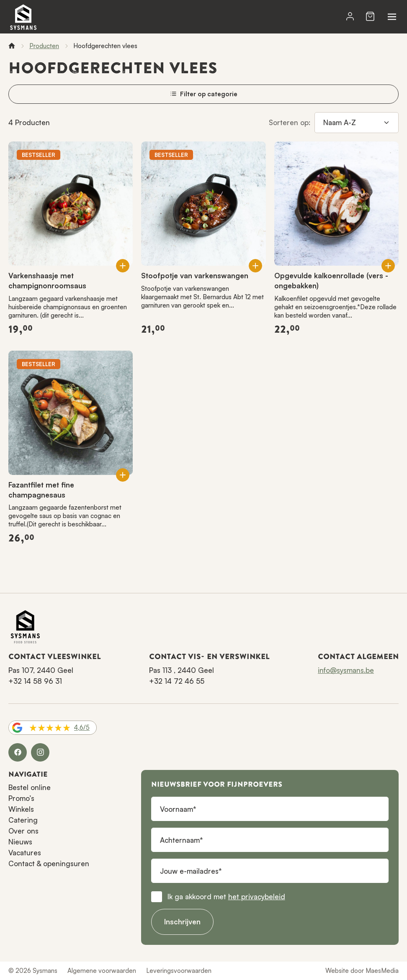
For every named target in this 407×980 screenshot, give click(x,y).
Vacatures (25, 853)
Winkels (21, 809)
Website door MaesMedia (362, 971)
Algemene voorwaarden (102, 971)
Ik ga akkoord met (226, 897)
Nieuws (20, 842)
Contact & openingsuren (49, 863)
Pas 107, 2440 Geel (41, 670)
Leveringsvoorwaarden (179, 971)
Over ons (23, 831)
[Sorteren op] (357, 123)
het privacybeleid (257, 897)
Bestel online (30, 787)
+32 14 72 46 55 (177, 681)
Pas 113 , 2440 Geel (182, 670)
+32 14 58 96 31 (35, 681)
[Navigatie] (392, 17)
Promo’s (21, 798)
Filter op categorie (204, 94)
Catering (23, 820)
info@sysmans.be (346, 670)
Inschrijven (182, 922)
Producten (44, 46)
